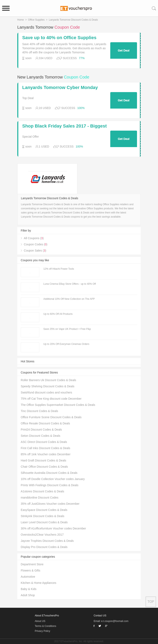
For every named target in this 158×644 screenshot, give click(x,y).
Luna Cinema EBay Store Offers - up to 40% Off (70, 284)
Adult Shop (28, 595)
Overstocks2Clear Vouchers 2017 (42, 535)
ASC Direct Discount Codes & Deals (44, 442)
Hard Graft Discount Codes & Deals (44, 460)
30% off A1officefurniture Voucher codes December (53, 528)
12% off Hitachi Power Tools (59, 269)
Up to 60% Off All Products (58, 314)
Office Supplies (36, 20)
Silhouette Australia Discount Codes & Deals (49, 473)
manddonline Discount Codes (40, 498)
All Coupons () (34, 238)
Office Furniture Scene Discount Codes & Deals (51, 417)
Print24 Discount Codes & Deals (41, 430)
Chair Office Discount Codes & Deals (44, 467)
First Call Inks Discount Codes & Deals (45, 448)
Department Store (32, 564)
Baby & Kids (29, 589)
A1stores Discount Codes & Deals (42, 491)
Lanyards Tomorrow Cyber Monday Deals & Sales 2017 (60, 88)
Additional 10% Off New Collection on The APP (69, 299)
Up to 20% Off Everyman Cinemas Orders (66, 344)
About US (40, 621)
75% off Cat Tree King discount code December (51, 399)
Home (21, 20)
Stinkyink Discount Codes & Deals (43, 516)
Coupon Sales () (35, 251)
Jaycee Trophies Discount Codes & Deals (47, 541)
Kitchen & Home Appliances (39, 583)
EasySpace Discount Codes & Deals (44, 510)
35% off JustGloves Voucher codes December (50, 504)
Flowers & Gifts (31, 570)
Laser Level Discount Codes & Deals (44, 522)
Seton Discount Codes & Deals (41, 436)
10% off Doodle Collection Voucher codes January (53, 479)
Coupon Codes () (36, 244)
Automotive (28, 577)
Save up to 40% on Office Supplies (59, 38)
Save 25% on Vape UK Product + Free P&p (67, 329)
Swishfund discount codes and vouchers (46, 392)
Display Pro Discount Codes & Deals (44, 547)
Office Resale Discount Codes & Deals (45, 423)
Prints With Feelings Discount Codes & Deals (50, 485)
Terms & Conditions (45, 626)
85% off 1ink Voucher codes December (46, 454)
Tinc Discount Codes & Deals (39, 411)
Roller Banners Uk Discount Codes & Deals (48, 380)
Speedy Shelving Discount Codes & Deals (48, 386)
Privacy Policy (42, 631)
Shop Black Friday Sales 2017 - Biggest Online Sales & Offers (64, 126)
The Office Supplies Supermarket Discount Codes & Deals (58, 405)
